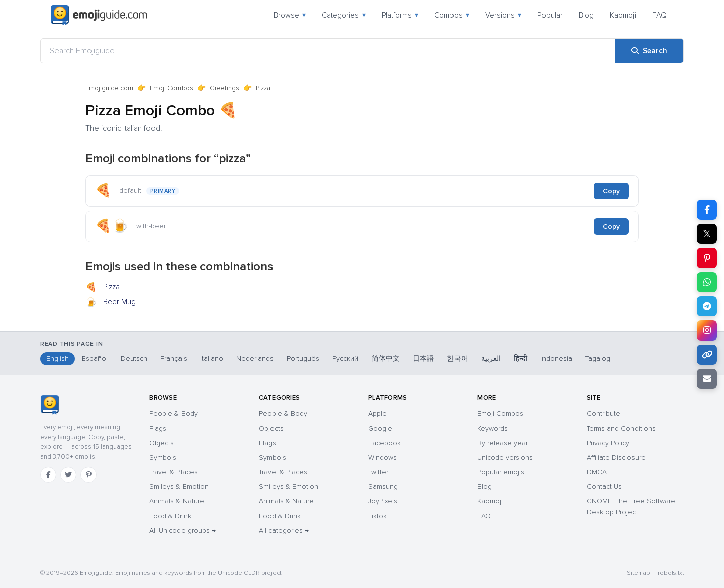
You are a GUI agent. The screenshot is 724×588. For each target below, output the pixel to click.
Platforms (400, 15)
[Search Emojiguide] (328, 51)
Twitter (378, 472)
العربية (491, 358)
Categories (344, 15)
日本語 (423, 358)
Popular (550, 15)
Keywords (492, 428)
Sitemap (638, 573)
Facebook (384, 443)
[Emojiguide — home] (99, 15)
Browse (290, 15)
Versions (503, 15)
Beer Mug (111, 303)
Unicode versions (505, 457)
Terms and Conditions (621, 428)
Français (174, 358)
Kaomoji (623, 15)
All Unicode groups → (183, 530)
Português (303, 358)
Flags (158, 428)
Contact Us (604, 487)
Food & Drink (170, 516)
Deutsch (134, 358)
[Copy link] (707, 355)
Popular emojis (501, 472)
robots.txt (671, 573)
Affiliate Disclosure (616, 457)
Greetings (224, 88)
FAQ (659, 15)
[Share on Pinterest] (707, 258)
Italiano (212, 358)
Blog (586, 15)
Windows (382, 457)
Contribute (604, 414)
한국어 (458, 358)
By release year (503, 443)
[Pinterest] (88, 475)
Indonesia (556, 358)
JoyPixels (383, 501)
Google (380, 428)
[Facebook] (48, 475)
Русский (345, 358)
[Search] (649, 51)
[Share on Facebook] (707, 210)
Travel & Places (173, 472)
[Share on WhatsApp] (707, 282)
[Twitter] (68, 475)
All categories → (284, 530)
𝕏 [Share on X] (707, 234)
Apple (377, 414)
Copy (611, 191)
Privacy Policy (608, 443)
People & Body (173, 414)
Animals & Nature (177, 501)
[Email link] (707, 379)
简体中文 (386, 358)
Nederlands (255, 358)
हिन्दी (521, 358)
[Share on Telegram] (707, 306)
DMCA (597, 472)
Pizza (103, 288)
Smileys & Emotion (179, 487)
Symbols (163, 457)
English (58, 358)
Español (95, 358)
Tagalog (598, 358)
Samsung (383, 487)
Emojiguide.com (109, 88)
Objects (162, 443)
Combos (452, 15)
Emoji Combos (171, 88)
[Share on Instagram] (707, 330)
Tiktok (377, 516)
